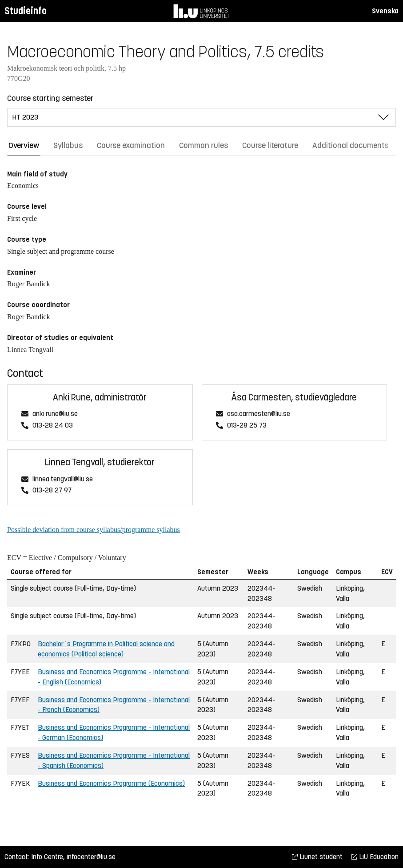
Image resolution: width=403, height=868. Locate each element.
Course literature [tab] (270, 145)
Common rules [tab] (203, 145)
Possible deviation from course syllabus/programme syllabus (94, 530)
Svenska (385, 11)
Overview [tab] (24, 145)
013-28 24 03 (53, 426)
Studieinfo (26, 11)
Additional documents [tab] (350, 145)
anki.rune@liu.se (55, 414)
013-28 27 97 (52, 490)
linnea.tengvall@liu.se (63, 479)
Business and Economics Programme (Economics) (111, 783)
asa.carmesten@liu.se (259, 414)
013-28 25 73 (247, 426)
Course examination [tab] (131, 145)
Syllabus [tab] (68, 145)
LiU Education (375, 857)
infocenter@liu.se (91, 857)
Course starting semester (50, 98)
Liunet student (317, 857)
